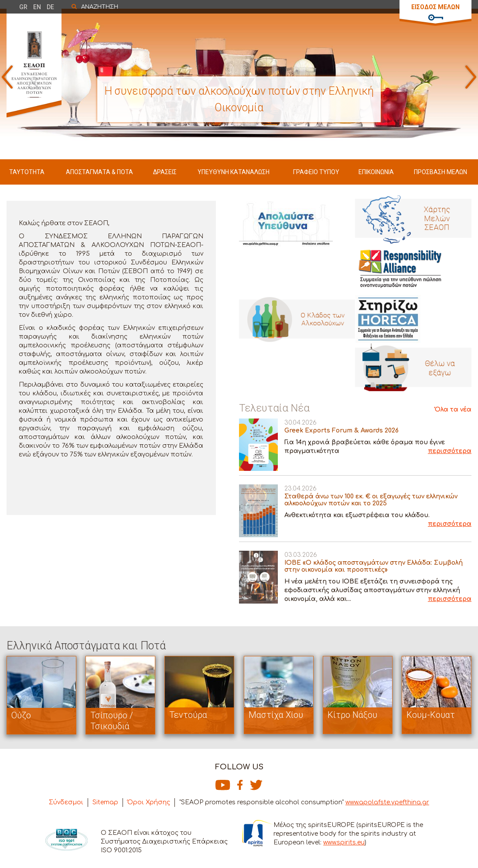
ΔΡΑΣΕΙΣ (165, 172)
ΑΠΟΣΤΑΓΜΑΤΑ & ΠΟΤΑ (99, 172)
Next (471, 77)
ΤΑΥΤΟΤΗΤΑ (27, 172)
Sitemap (105, 802)
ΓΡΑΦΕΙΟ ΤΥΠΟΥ (316, 172)
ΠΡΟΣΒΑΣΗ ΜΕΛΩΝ (440, 172)
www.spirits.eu (344, 842)
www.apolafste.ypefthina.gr (387, 802)
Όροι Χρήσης (149, 802)
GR (23, 7)
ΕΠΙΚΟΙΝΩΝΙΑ (376, 172)
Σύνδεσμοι (66, 802)
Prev (7, 77)
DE (50, 7)
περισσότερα (450, 451)
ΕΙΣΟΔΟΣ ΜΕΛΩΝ (435, 7)
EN (37, 7)
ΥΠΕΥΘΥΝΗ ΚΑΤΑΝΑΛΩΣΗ (234, 172)
